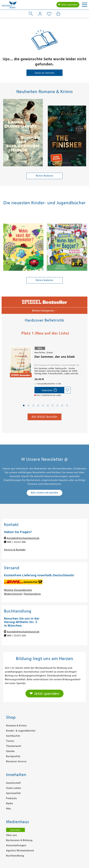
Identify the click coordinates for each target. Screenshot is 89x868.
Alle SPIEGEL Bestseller (44, 417)
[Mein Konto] (40, 14)
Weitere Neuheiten (44, 176)
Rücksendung (32, 594)
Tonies (10, 741)
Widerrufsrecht (13, 594)
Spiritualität (13, 793)
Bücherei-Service (16, 761)
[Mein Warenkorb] (58, 14)
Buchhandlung (15, 856)
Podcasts (11, 798)
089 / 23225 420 (16, 636)
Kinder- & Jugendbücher (21, 731)
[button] (24, 405)
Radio (10, 803)
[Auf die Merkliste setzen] (67, 390)
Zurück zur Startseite (44, 73)
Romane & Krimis (16, 726)
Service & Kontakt (15, 550)
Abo (9, 809)
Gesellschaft (13, 783)
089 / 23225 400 (16, 542)
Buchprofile (13, 756)
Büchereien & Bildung (19, 840)
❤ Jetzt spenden (68, 5)
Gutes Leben (14, 788)
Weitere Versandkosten (18, 590)
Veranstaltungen (16, 845)
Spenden (15, 830)
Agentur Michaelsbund (20, 851)
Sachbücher (13, 736)
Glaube (10, 751)
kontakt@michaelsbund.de (23, 538)
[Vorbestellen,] (49, 390)
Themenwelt (14, 746)
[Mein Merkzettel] (49, 14)
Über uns (11, 835)
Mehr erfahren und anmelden (45, 493)
